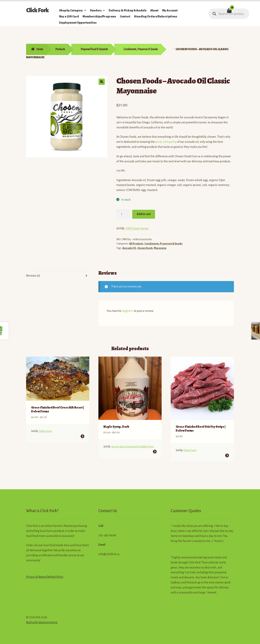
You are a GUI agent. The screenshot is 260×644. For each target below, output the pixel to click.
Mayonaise (160, 248)
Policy (60, 576)
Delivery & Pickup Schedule (128, 10)
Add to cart (144, 214)
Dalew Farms (45, 431)
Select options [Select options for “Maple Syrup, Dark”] (155, 451)
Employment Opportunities (78, 23)
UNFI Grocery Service (137, 228)
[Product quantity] (123, 214)
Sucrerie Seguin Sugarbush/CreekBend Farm (133, 446)
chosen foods (145, 248)
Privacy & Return (36, 576)
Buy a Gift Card (69, 16)
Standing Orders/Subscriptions (156, 16)
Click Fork (37, 10)
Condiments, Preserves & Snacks (141, 49)
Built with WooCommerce (42, 622)
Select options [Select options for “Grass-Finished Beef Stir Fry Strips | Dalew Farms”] (227, 455)
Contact (125, 16)
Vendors (96, 10)
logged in (128, 311)
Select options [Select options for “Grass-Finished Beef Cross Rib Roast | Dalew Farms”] (82, 436)
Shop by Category (71, 10)
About (154, 10)
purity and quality (166, 142)
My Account (170, 10)
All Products (136, 244)
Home (40, 49)
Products (60, 49)
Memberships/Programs (99, 16)
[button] (102, 82)
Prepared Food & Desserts (94, 49)
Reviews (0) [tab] (33, 276)
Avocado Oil (129, 248)
